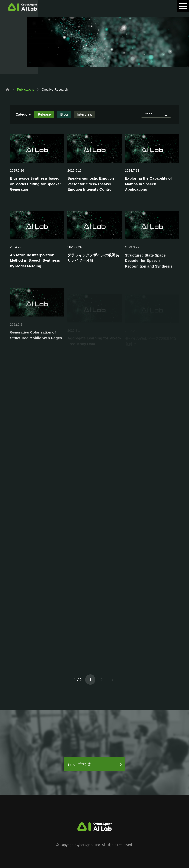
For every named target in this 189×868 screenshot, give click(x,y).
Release (44, 114)
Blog (64, 114)
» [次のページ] (113, 679)
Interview (85, 114)
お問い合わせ (94, 764)
